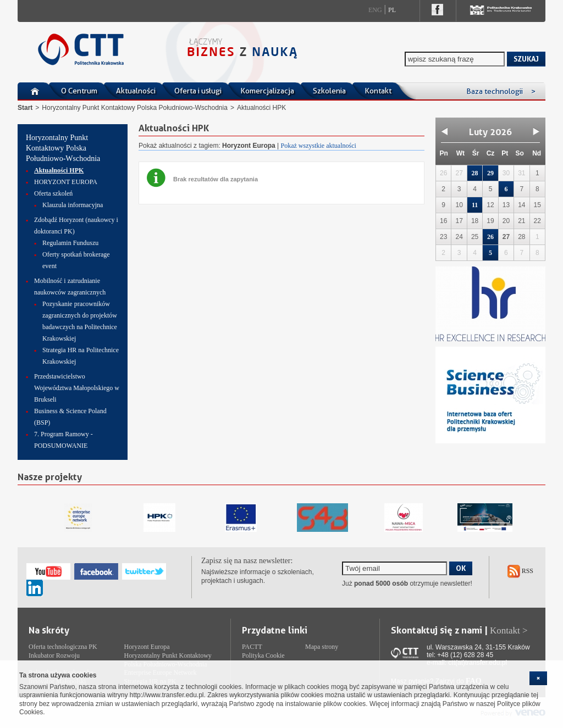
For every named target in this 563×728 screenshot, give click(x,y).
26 (490, 237)
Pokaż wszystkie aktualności (319, 146)
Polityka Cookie (263, 655)
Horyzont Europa (147, 647)
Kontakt (378, 91)
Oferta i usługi (198, 91)
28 (475, 173)
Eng (375, 10)
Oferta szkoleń (53, 193)
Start (25, 108)
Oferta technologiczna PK (63, 647)
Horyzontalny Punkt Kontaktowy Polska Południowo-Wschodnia (135, 108)
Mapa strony (322, 647)
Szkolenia (329, 91)
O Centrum (79, 91)
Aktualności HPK (59, 170)
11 (475, 205)
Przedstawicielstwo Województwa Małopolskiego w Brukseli (77, 388)
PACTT (252, 647)
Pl (392, 10)
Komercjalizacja (267, 91)
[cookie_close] (538, 678)
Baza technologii (501, 91)
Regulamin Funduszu (70, 243)
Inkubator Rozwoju (54, 655)
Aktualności (136, 91)
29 (490, 173)
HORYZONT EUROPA (66, 182)
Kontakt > (509, 630)
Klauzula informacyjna (73, 205)
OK (461, 568)
